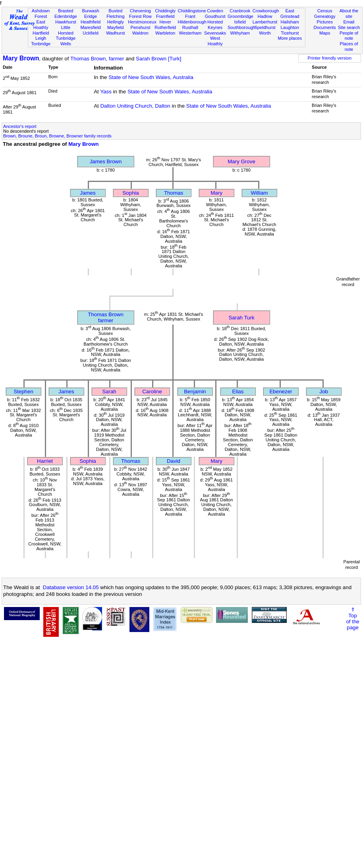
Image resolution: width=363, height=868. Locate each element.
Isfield (240, 22)
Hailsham (290, 22)
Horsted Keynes (215, 25)
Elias (238, 391)
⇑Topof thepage (352, 619)
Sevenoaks (215, 33)
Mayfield (115, 27)
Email (349, 22)
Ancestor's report (20, 126)
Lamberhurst (265, 22)
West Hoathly (215, 41)
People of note (349, 36)
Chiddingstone (192, 11)
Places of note (349, 46)
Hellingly (116, 22)
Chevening (140, 11)
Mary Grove (241, 161)
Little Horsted (66, 30)
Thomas (174, 193)
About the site (349, 14)
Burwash (90, 11)
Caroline (152, 391)
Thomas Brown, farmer (97, 59)
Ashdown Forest (41, 14)
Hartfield (41, 33)
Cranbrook (240, 11)
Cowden (215, 11)
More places (290, 38)
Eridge (91, 16)
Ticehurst (290, 33)
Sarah (109, 391)
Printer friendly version (330, 58)
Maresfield (90, 27)
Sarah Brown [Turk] (158, 59)
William (260, 193)
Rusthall (190, 27)
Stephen (23, 391)
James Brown (106, 161)
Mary (216, 193)
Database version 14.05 (71, 587)
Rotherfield (165, 27)
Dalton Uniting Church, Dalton (135, 106)
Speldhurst (265, 27)
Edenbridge (66, 16)
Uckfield (91, 33)
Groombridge (240, 16)
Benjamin (195, 391)
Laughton (290, 27)
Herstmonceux (142, 22)
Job (324, 391)
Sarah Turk (241, 318)
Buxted (115, 11)
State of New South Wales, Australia (151, 77)
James (88, 193)
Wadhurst (115, 33)
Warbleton (165, 33)
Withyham (240, 33)
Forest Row (140, 16)
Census (325, 11)
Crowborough (266, 11)
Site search (349, 27)
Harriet (45, 461)
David (174, 461)
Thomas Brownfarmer (106, 317)
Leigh (41, 38)
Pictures (325, 22)
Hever (165, 22)
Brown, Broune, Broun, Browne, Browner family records (57, 136)
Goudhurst (215, 16)
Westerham (190, 33)
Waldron (140, 33)
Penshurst (140, 27)
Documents (325, 27)
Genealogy (325, 16)
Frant (190, 16)
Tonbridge (41, 44)
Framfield (165, 16)
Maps (325, 33)
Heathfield (91, 22)
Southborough (241, 27)
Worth (265, 33)
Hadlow (265, 16)
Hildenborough (192, 22)
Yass (106, 92)
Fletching (115, 16)
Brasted (66, 11)
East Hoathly (41, 25)
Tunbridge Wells (66, 41)
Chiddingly (165, 11)
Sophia (131, 193)
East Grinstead (290, 14)
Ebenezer (281, 391)
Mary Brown (21, 58)
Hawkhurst (66, 22)
